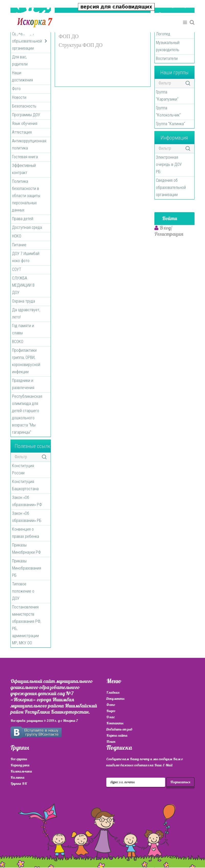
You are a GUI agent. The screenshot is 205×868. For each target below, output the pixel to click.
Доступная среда (27, 227)
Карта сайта (117, 736)
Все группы (19, 759)
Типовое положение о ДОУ (23, 591)
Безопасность (24, 106)
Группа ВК (19, 784)
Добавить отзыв (119, 729)
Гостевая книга (25, 157)
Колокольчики (21, 771)
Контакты (115, 723)
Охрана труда (24, 301)
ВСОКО (18, 342)
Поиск (111, 742)
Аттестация (22, 132)
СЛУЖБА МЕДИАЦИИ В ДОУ (23, 285)
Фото (16, 89)
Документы (115, 699)
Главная (113, 693)
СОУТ (17, 269)
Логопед (163, 34)
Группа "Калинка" (170, 124)
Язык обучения (25, 124)
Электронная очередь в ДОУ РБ (169, 164)
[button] (177, 6)
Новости (19, 97)
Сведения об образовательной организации (171, 187)
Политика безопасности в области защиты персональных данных (26, 196)
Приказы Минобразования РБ (27, 568)
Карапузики (20, 765)
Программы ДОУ (26, 115)
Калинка (18, 778)
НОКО (17, 236)
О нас (111, 717)
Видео (111, 711)
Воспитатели (167, 58)
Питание (19, 245)
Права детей (23, 219)
